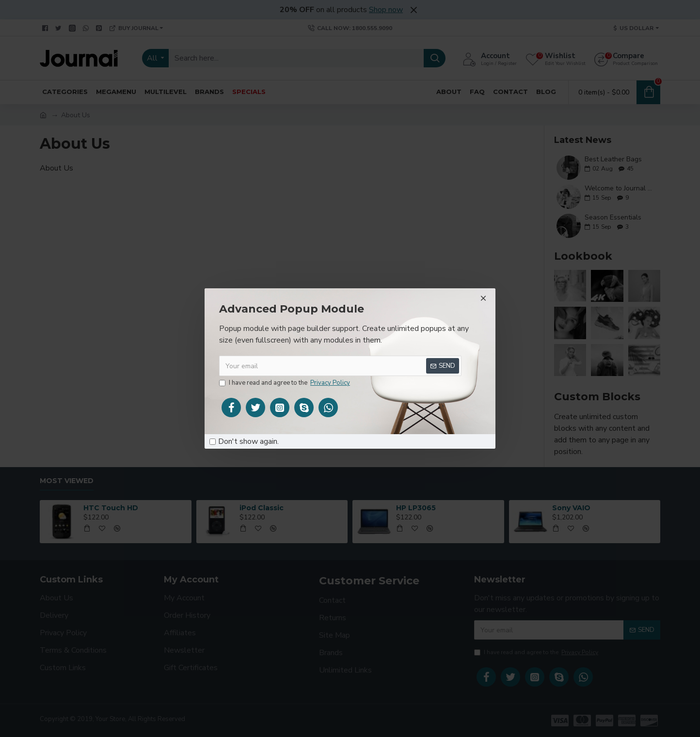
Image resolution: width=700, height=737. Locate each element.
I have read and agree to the (285, 383)
